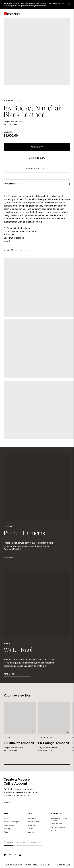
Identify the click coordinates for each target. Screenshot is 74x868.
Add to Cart (37, 147)
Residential (8, 842)
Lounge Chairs (45, 738)
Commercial (36, 842)
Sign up (7, 803)
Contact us (31, 832)
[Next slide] (65, 52)
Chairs (7, 738)
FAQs (6, 832)
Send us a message (58, 828)
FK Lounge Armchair (54, 743)
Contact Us (57, 814)
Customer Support (10, 825)
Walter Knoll (13, 124)
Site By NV (45, 865)
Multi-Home (22, 842)
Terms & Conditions (13, 865)
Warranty (7, 829)
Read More (9, 558)
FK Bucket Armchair (19, 743)
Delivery (7, 819)
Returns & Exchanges (11, 822)
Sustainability (32, 825)
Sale (20, 101)
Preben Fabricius (17, 122)
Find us (54, 831)
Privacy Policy (31, 865)
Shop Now (9, 101)
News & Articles (33, 822)
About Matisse (33, 819)
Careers (30, 829)
